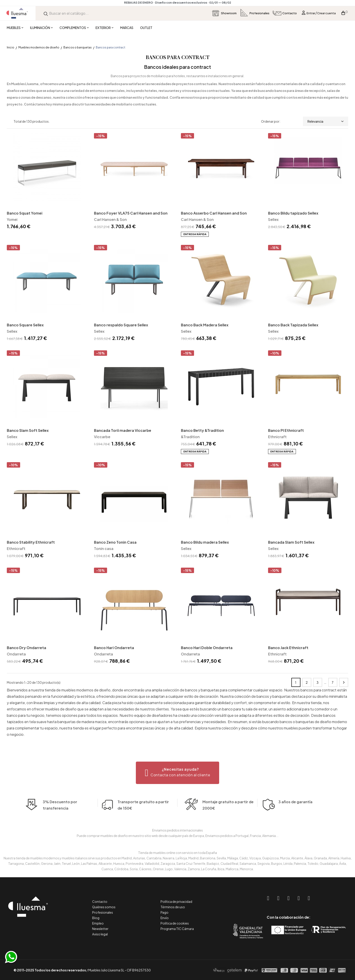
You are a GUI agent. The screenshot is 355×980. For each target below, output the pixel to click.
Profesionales (103, 912)
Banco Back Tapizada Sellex (293, 325)
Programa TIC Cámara (177, 929)
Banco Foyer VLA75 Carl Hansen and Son (131, 213)
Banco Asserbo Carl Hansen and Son (214, 213)
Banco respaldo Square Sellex (121, 325)
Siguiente (344, 682)
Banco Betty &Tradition (202, 430)
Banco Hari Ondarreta (114, 648)
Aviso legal (100, 934)
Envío (165, 918)
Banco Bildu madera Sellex (205, 542)
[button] (178, 773)
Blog (96, 918)
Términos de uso (173, 907)
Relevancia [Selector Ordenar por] (326, 121)
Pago (164, 912)
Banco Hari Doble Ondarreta (207, 648)
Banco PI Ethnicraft (286, 430)
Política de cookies (175, 923)
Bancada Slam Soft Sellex (291, 542)
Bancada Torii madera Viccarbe (123, 430)
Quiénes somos (104, 907)
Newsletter (100, 929)
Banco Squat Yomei (25, 213)
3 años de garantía (295, 809)
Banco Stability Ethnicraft (31, 542)
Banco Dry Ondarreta (26, 648)
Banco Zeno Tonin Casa (115, 542)
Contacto (100, 901)
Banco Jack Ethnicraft (288, 648)
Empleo (98, 923)
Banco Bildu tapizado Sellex (293, 213)
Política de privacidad (176, 901)
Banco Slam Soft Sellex (28, 430)
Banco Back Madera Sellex (205, 325)
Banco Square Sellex (25, 325)
